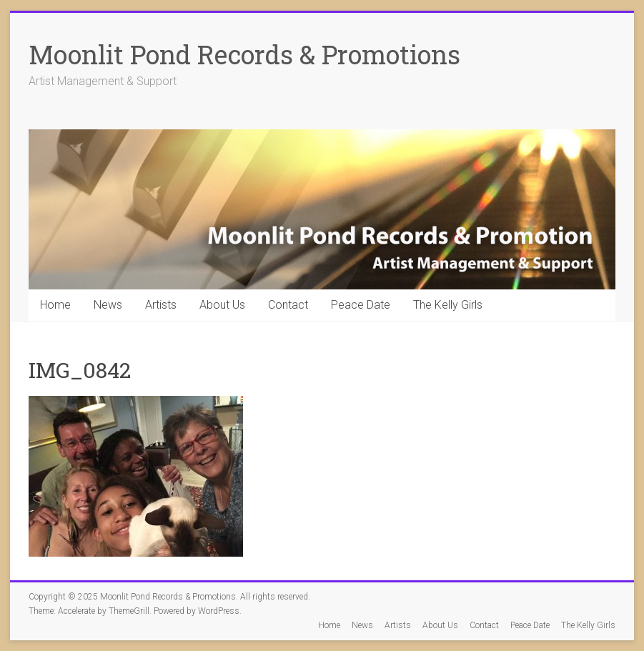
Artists (161, 305)
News (108, 305)
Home (55, 305)
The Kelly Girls (448, 305)
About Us (222, 305)
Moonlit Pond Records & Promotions (244, 54)
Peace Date (361, 305)
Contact (288, 305)
